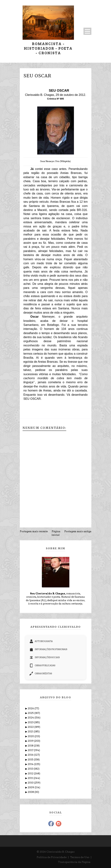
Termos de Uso (80, 857)
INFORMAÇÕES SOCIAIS (45, 657)
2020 (31, 736)
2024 (31, 718)
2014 (31, 764)
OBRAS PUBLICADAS (42, 665)
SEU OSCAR (37, 76)
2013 (31, 769)
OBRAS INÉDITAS (41, 674)
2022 (31, 727)
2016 (31, 755)
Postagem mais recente (34, 531)
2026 (31, 708)
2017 (31, 750)
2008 (31, 792)
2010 (31, 783)
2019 (31, 741)
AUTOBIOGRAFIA (41, 641)
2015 (31, 760)
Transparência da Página (74, 862)
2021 (31, 732)
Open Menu (87, 31)
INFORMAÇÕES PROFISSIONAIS (48, 649)
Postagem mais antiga (78, 531)
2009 (31, 787)
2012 (31, 774)
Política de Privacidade (52, 857)
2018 (31, 746)
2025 (31, 713)
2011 (31, 778)
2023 (31, 722)
